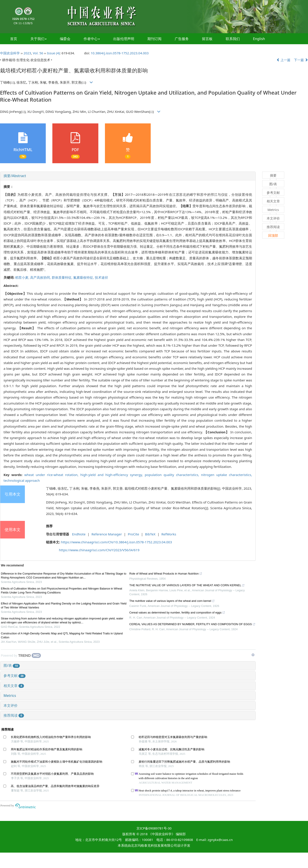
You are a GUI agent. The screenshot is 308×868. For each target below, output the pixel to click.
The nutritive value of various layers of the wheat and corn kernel (172, 601)
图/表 (12, 665)
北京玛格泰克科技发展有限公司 (154, 845)
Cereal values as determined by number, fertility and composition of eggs (177, 613)
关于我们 (38, 39)
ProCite (133, 534)
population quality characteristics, (173, 475)
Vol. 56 (38, 53)
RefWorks (169, 534)
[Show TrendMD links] (253, 655)
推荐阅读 (14, 715)
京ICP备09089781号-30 (154, 828)
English (259, 39)
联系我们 (233, 39)
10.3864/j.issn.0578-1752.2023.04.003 (120, 53)
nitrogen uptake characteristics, (227, 475)
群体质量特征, (62, 277)
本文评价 (11, 705)
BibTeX (150, 534)
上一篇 (284, 60)
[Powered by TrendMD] (21, 656)
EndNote (79, 534)
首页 (14, 39)
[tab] (128, 176)
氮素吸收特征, (84, 277)
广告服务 (182, 39)
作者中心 (92, 39)
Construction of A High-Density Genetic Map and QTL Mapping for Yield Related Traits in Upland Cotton (62, 635)
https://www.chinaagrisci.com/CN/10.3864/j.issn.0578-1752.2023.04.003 (116, 542)
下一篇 (301, 60)
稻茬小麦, (23, 277)
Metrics (10, 696)
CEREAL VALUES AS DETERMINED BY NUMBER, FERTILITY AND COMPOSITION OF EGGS (192, 625)
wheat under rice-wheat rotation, (52, 475)
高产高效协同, (41, 277)
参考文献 (15, 676)
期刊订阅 (154, 39)
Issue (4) (53, 53)
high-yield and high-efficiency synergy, (113, 475)
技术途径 (101, 277)
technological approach (22, 480)
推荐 (49, 526)
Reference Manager (107, 534)
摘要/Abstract (15, 176)
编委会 (65, 39)
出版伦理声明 (124, 39)
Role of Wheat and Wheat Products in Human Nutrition (166, 574)
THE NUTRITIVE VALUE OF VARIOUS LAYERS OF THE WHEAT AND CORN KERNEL (187, 586)
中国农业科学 (10, 53)
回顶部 (273, 235)
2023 (27, 53)
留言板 (207, 39)
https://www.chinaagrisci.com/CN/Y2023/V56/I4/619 (99, 550)
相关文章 (14, 686)
